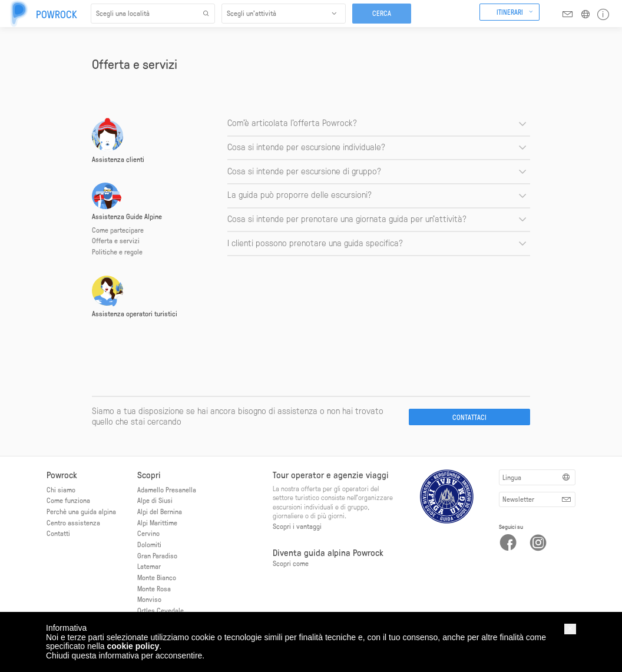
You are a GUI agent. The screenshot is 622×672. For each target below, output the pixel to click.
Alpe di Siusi (155, 500)
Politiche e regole (117, 251)
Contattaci (469, 417)
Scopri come (291, 563)
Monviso (149, 599)
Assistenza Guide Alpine (127, 216)
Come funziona (68, 500)
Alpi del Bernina (160, 511)
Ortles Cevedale (161, 610)
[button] (570, 629)
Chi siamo (61, 489)
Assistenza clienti (118, 159)
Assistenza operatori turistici (135, 313)
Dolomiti (149, 544)
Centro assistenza (73, 522)
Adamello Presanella (167, 489)
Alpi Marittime (157, 522)
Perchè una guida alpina (81, 511)
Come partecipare (118, 230)
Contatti (58, 533)
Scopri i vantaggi (297, 526)
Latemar (149, 566)
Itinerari (510, 12)
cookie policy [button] (133, 646)
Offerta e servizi (116, 240)
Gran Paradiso (157, 555)
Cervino (148, 533)
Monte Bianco (157, 577)
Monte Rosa (154, 588)
